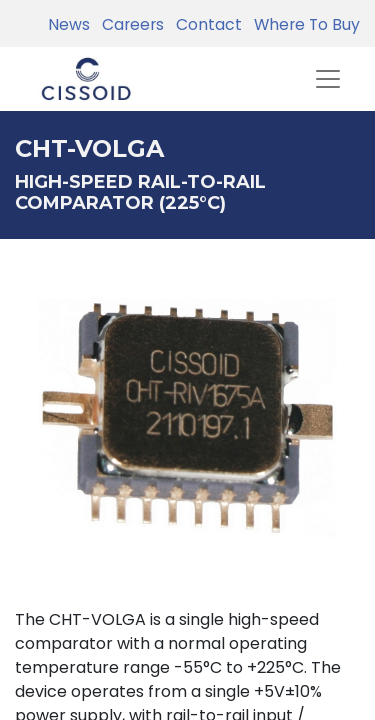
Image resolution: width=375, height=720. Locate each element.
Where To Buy (303, 24)
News (69, 24)
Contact (205, 24)
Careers (129, 24)
